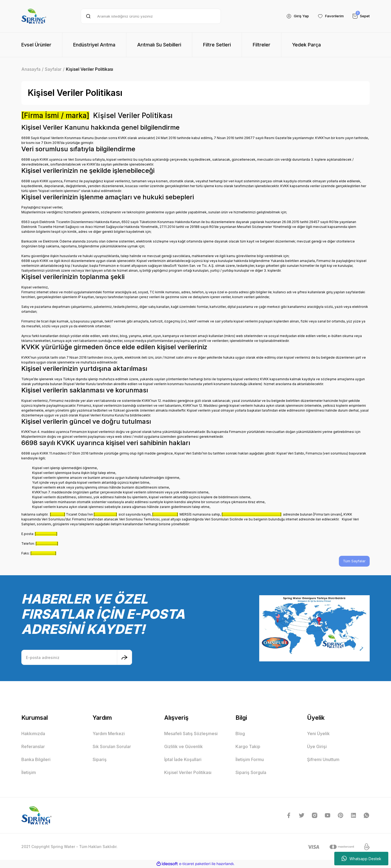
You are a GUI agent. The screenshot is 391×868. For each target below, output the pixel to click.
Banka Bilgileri (36, 760)
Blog (240, 734)
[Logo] (34, 16)
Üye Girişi (317, 747)
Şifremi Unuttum (323, 760)
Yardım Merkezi (109, 734)
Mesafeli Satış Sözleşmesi (191, 734)
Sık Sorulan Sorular (112, 747)
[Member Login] (293, 16)
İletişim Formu (250, 760)
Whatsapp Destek (361, 859)
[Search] (151, 16)
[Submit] (124, 658)
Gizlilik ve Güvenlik (183, 747)
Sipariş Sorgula (251, 773)
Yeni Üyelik (318, 734)
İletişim (29, 773)
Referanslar (33, 747)
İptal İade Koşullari (183, 760)
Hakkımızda (33, 734)
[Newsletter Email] (77, 658)
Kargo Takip (248, 747)
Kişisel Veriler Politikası (188, 773)
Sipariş (100, 760)
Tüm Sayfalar (354, 561)
